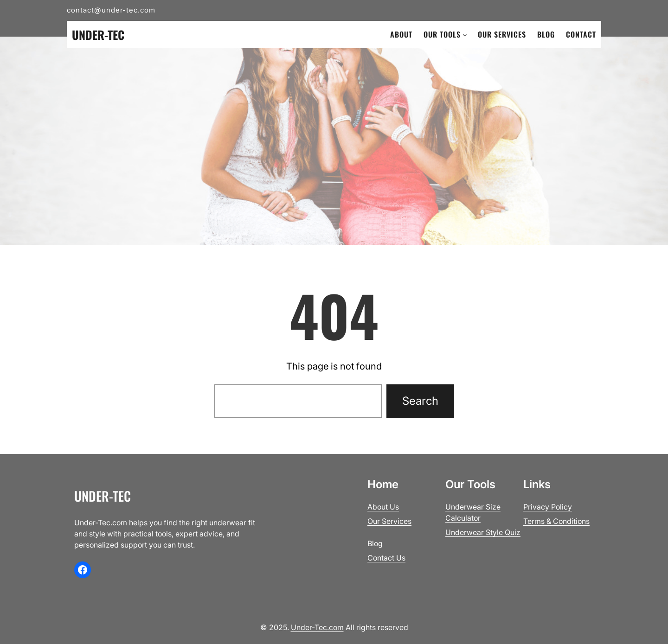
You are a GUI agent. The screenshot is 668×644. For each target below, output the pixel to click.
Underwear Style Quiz (483, 532)
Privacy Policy (548, 507)
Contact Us (386, 558)
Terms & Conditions (556, 521)
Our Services (389, 521)
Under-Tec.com (317, 627)
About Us (383, 507)
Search (420, 401)
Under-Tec (98, 35)
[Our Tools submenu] (465, 35)
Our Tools (442, 34)
